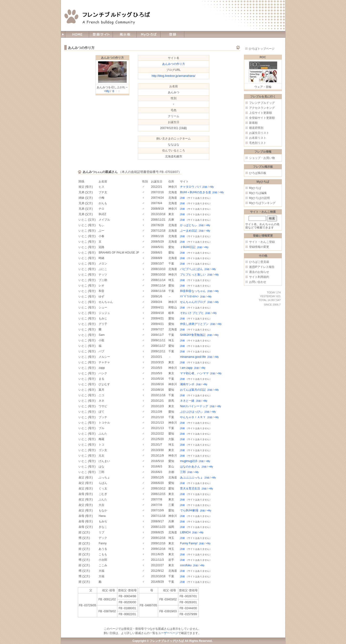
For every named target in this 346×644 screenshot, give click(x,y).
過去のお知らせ (259, 272)
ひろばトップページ (262, 49)
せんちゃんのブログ (193, 302)
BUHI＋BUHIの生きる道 (195, 192)
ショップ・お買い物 (262, 158)
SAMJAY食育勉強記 (193, 335)
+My (107, 91)
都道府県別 (256, 128)
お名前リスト (258, 138)
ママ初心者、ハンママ (194, 373)
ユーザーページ (168, 633)
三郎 (183, 472)
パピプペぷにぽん (191, 269)
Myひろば (255, 188)
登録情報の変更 (259, 247)
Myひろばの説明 (260, 198)
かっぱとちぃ (189, 225)
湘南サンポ (187, 384)
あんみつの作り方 (112, 58)
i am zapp (186, 368)
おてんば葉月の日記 (193, 390)
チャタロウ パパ (190, 187)
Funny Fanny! (189, 543)
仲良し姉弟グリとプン (194, 324)
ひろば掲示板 (258, 173)
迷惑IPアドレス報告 (262, 267)
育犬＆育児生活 (190, 488)
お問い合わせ (258, 282)
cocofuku (186, 565)
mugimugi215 (189, 461)
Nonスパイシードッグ (194, 406)
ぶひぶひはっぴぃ (191, 412)
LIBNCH (185, 532)
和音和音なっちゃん (193, 291)
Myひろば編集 (258, 193)
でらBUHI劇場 (189, 510)
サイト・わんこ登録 (262, 242)
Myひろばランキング (262, 203)
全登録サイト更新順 (262, 118)
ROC (263, 57)
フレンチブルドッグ (262, 103)
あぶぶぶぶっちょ (191, 478)
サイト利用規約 (259, 277)
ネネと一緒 (187, 401)
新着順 (253, 123)
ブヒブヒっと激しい (193, 275)
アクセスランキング (262, 108)
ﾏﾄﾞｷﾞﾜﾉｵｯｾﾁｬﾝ (189, 296)
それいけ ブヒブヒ (192, 313)
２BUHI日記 (188, 247)
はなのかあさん (190, 467)
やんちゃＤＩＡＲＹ (193, 417)
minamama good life (193, 357)
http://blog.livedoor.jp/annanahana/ (173, 76)
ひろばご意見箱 (259, 262)
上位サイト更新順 (261, 113)
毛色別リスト (258, 143)
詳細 (205, 187)
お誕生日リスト (259, 133)
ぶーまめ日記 (189, 231)
